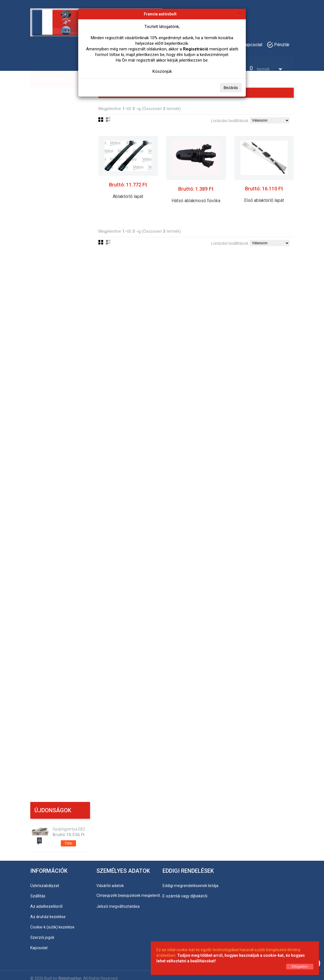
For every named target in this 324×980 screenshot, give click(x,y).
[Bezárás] (240, 14)
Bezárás (231, 88)
